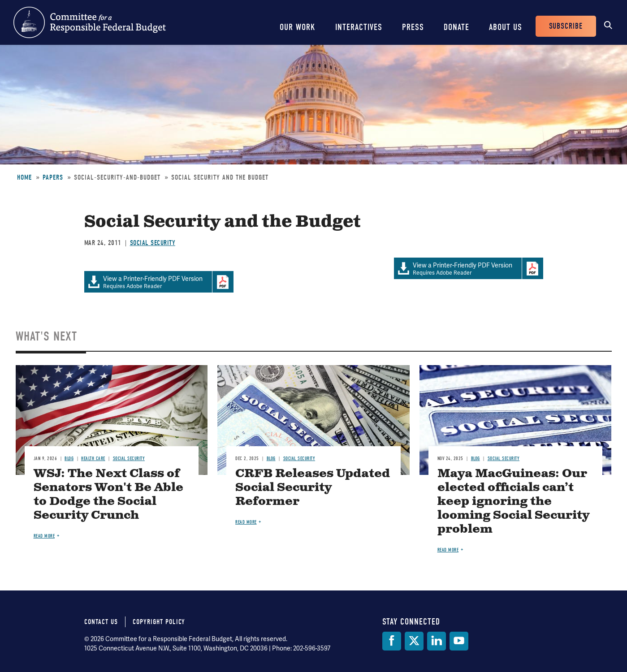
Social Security (153, 243)
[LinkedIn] (437, 641)
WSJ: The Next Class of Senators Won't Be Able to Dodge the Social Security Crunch (108, 495)
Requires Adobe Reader (458, 269)
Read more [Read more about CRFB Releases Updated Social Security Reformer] (246, 522)
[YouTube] (459, 641)
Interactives (359, 27)
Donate (456, 27)
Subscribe (566, 26)
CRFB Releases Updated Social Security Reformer (313, 488)
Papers (53, 177)
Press (413, 27)
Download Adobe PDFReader (532, 268)
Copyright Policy (159, 622)
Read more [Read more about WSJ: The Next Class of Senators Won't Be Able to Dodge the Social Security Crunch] (44, 536)
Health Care (93, 459)
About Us (506, 27)
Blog (69, 459)
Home (24, 177)
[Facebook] (392, 641)
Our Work (298, 27)
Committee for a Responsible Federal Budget (90, 22)
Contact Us (101, 622)
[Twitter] (414, 641)
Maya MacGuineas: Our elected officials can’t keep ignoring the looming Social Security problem (513, 502)
